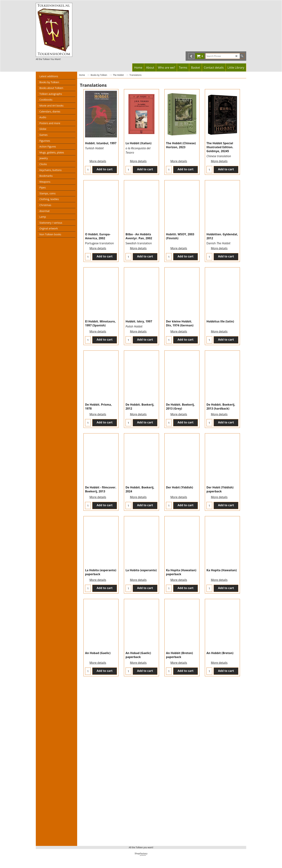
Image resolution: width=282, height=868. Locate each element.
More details (98, 157)
